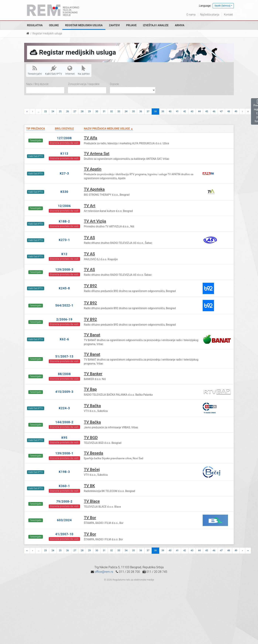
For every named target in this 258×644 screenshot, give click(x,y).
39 (163, 111)
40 (170, 111)
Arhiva (180, 25)
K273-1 (64, 240)
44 (199, 111)
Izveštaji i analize (156, 25)
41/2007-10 (64, 534)
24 (53, 111)
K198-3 (64, 472)
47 (221, 111)
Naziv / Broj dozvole (37, 84)
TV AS (89, 238)
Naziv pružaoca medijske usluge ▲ (109, 129)
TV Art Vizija (95, 221)
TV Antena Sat (97, 154)
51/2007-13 (64, 356)
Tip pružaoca (36, 129)
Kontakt (228, 15)
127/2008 (64, 138)
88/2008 (64, 374)
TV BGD (91, 438)
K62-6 (64, 339)
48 (229, 111)
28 (82, 111)
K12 (64, 254)
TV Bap (90, 389)
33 (119, 111)
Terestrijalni (35, 70)
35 (134, 111)
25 (60, 111)
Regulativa (35, 25)
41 (177, 111)
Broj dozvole (64, 129)
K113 (64, 154)
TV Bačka (92, 406)
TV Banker (93, 374)
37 (148, 111)
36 (141, 111)
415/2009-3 (64, 392)
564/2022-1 (64, 305)
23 (46, 111)
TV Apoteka (94, 189)
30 (97, 111)
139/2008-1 (64, 453)
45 (207, 111)
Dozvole (114, 84)
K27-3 (64, 173)
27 (75, 111)
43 (192, 111)
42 (185, 111)
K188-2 (64, 221)
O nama (191, 15)
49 (236, 111)
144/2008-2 (64, 422)
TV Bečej (92, 469)
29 (90, 111)
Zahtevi (114, 25)
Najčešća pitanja (210, 15)
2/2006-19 (64, 319)
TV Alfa (90, 138)
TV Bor (90, 518)
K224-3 (64, 408)
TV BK (89, 486)
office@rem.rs (104, 572)
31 (104, 111)
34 (126, 111)
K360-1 (64, 486)
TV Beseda (93, 453)
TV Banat (92, 335)
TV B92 (90, 286)
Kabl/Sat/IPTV (54, 70)
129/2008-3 (64, 270)
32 (111, 111)
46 (214, 111)
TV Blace (92, 501)
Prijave (131, 25)
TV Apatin (93, 169)
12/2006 (64, 206)
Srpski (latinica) (222, 6)
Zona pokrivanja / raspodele (84, 84)
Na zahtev (84, 70)
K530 (64, 192)
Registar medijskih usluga (84, 25)
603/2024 (64, 520)
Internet (70, 70)
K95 (64, 438)
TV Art (90, 206)
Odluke (54, 25)
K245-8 (64, 288)
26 (67, 111)
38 (155, 111)
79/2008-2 (64, 502)
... (39, 111)
